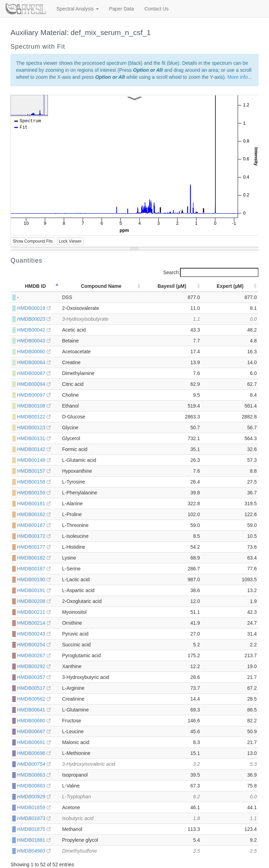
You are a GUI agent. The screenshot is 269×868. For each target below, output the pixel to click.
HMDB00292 (34, 666)
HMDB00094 (34, 384)
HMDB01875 (34, 829)
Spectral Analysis (78, 9)
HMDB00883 (34, 786)
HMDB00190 (34, 579)
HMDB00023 (34, 319)
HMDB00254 (34, 645)
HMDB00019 (34, 308)
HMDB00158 (34, 482)
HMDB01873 (34, 818)
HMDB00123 (34, 428)
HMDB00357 (34, 677)
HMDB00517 (34, 688)
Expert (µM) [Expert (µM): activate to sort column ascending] (230, 286)
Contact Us (156, 9)
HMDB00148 (34, 460)
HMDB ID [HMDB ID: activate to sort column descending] (35, 286)
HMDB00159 (34, 493)
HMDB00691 (34, 742)
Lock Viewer (70, 241)
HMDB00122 (34, 417)
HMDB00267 (34, 655)
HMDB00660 (34, 721)
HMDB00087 (34, 373)
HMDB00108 (34, 406)
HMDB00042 (34, 330)
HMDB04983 (34, 851)
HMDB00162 (34, 514)
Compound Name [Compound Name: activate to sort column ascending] (101, 286)
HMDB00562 (34, 699)
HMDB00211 (34, 612)
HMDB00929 (34, 797)
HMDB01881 (34, 840)
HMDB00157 (34, 471)
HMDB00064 (34, 362)
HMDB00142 (34, 449)
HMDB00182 (34, 558)
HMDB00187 (34, 569)
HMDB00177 (34, 547)
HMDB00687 (34, 731)
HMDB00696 (34, 753)
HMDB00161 (34, 504)
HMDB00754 (34, 764)
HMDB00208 (34, 601)
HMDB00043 (34, 341)
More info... (240, 77)
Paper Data (122, 9)
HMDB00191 (34, 590)
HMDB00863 (34, 775)
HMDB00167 (34, 525)
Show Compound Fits (33, 241)
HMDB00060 (34, 352)
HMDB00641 (34, 710)
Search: (211, 272)
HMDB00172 (34, 536)
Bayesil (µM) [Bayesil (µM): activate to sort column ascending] (172, 286)
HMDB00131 (34, 438)
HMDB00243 (34, 634)
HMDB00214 (34, 623)
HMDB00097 (34, 395)
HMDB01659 (34, 807)
